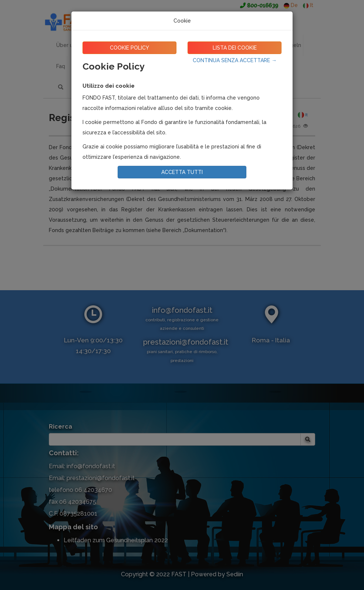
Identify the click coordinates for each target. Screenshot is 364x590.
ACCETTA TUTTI (182, 172)
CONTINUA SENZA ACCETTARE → (235, 60)
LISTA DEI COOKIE (235, 48)
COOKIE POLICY (129, 48)
